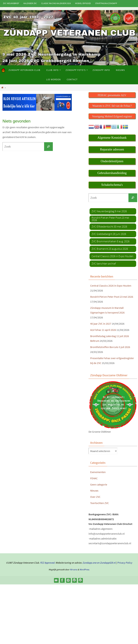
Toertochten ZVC (100, 503)
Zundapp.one (89, 563)
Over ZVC (95, 497)
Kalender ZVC (30, 3)
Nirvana (74, 570)
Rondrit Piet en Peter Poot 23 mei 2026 (112, 297)
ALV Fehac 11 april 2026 (103, 330)
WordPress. (85, 570)
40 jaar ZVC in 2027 (101, 324)
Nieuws (94, 491)
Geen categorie (99, 484)
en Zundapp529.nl (106, 563)
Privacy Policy (10, 8)
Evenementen (98, 472)
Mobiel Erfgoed (83, 3)
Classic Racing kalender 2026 (56, 3)
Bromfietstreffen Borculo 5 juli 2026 (110, 347)
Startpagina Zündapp (106, 3)
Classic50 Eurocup (32, 8)
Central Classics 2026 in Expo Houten (111, 286)
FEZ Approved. (48, 563)
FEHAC (94, 478)
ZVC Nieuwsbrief (11, 3)
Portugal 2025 (53, 8)
